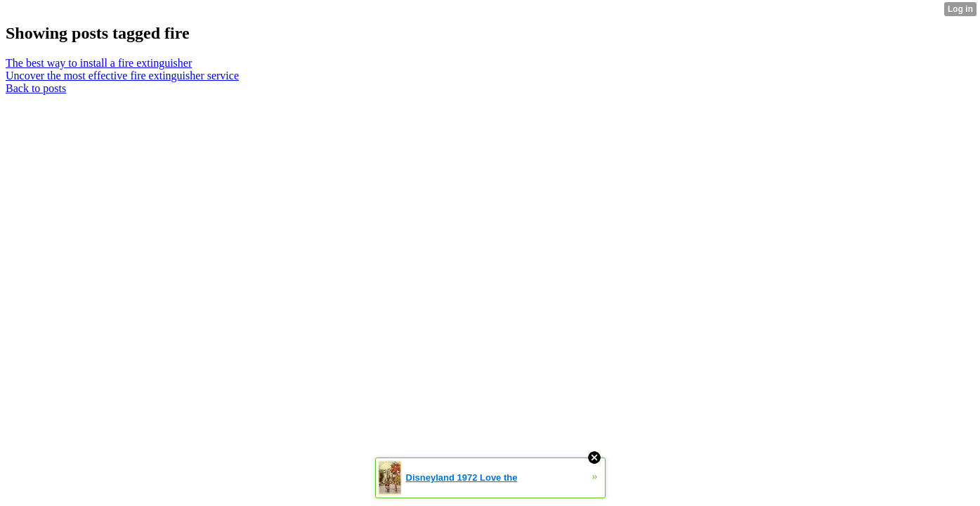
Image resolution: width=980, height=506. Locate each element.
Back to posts (36, 88)
